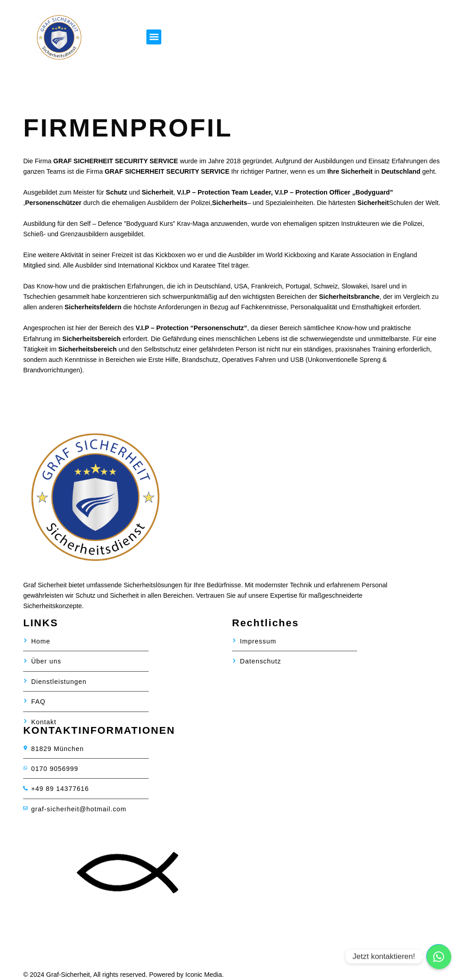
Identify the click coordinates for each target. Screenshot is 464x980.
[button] (154, 37)
